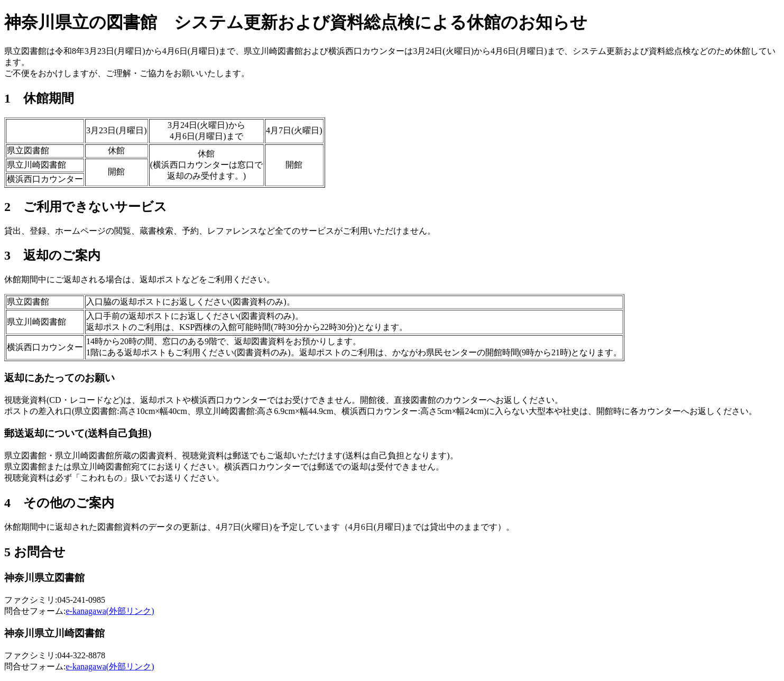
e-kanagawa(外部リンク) (110, 611)
